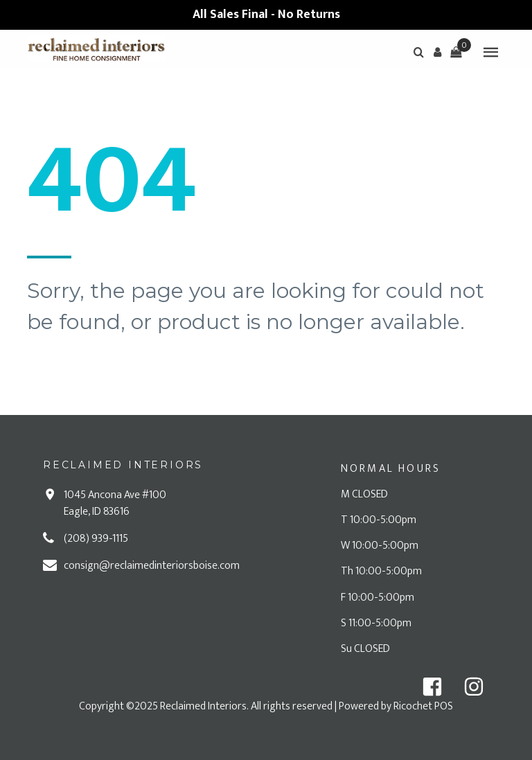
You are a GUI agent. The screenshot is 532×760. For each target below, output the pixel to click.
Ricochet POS (423, 706)
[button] (437, 52)
